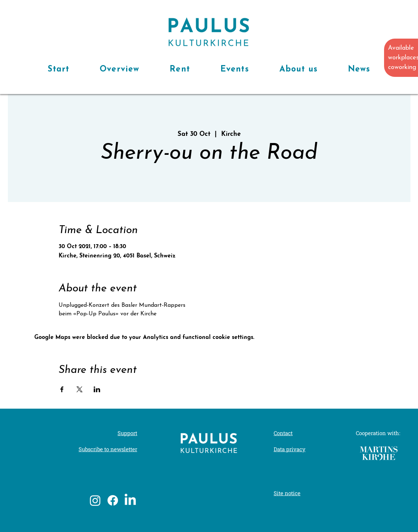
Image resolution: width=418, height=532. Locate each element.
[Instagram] (95, 500)
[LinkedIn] (130, 500)
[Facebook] (113, 500)
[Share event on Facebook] (62, 389)
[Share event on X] (79, 389)
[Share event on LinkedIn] (97, 389)
